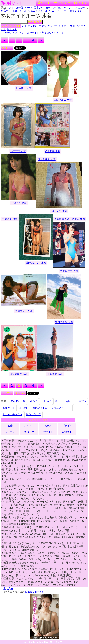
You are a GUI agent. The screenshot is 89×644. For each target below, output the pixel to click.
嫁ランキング (77, 11)
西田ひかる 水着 (63, 100)
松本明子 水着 (52, 151)
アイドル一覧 (16, 8)
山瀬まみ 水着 (19, 203)
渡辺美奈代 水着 (64, 322)
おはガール (81, 8)
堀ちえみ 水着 (59, 211)
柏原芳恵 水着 (18, 151)
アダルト (48, 432)
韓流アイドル (19, 11)
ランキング (62, 3)
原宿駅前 (6, 11)
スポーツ (75, 26)
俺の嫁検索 (35, 22)
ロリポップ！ (57, 642)
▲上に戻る (7, 589)
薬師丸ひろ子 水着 (36, 263)
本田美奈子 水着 (24, 311)
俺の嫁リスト (12, 3)
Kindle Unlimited (34, 592)
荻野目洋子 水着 (69, 271)
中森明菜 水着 (10, 219)
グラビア (52, 26)
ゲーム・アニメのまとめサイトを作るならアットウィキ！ (37, 33)
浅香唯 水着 (79, 219)
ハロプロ (69, 8)
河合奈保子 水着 (46, 159)
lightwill (41, 642)
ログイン (81, 3)
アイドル (33, 26)
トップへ (7, 393)
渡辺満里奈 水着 (19, 374)
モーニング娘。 (54, 8)
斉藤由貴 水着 (62, 219)
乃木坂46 (39, 8)
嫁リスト (44, 3)
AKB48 (29, 8)
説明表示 (20, 393)
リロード (7, 48)
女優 (24, 26)
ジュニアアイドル (38, 11)
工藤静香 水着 (55, 374)
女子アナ (64, 26)
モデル (43, 26)
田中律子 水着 (24, 88)
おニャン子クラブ (59, 11)
